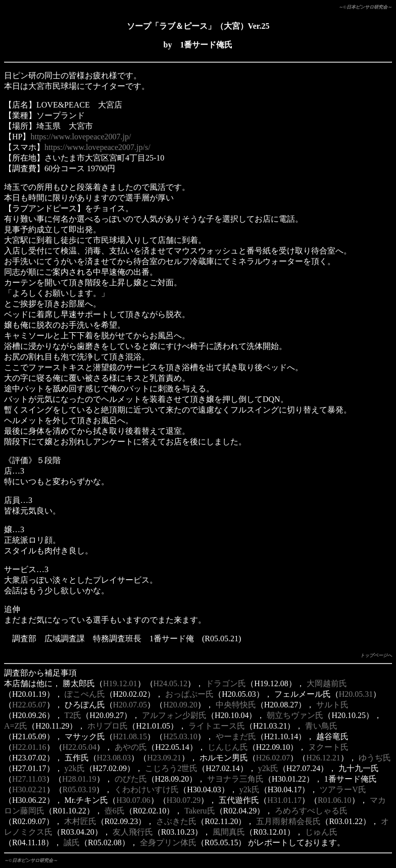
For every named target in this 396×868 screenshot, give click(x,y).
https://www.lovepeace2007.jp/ (81, 137)
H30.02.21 (29, 789)
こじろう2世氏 (171, 768)
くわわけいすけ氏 (146, 789)
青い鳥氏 (321, 726)
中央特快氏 (236, 705)
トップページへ (376, 655)
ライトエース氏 (217, 726)
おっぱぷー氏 (189, 694)
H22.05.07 (29, 705)
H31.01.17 (284, 800)
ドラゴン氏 (226, 683)
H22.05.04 (80, 747)
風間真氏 (229, 832)
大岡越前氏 (327, 683)
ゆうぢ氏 (375, 758)
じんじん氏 (228, 747)
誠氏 (72, 843)
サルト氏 (332, 705)
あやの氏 (131, 747)
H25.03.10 (180, 736)
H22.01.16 (29, 747)
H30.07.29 (184, 800)
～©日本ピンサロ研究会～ (365, 7)
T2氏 (73, 715)
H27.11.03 (29, 779)
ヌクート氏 (328, 747)
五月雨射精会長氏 (288, 821)
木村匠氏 (80, 821)
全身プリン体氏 (168, 843)
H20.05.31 (356, 694)
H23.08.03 (114, 758)
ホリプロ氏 (108, 726)
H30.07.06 (133, 800)
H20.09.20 (180, 705)
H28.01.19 (79, 779)
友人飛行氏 (133, 832)
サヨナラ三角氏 (235, 779)
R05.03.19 (80, 789)
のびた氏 (131, 779)
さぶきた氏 (176, 821)
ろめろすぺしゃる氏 (311, 811)
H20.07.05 (130, 705)
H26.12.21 (323, 758)
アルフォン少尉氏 (174, 715)
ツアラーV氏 (343, 789)
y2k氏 (75, 768)
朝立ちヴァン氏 (295, 715)
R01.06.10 (335, 800)
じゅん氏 (321, 832)
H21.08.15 (130, 736)
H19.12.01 (120, 683)
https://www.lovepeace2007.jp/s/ (97, 147)
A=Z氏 (16, 726)
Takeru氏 (200, 811)
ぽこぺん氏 (85, 694)
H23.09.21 (164, 758)
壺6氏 (115, 811)
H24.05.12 (171, 683)
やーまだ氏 (236, 736)
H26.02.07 (273, 758)
